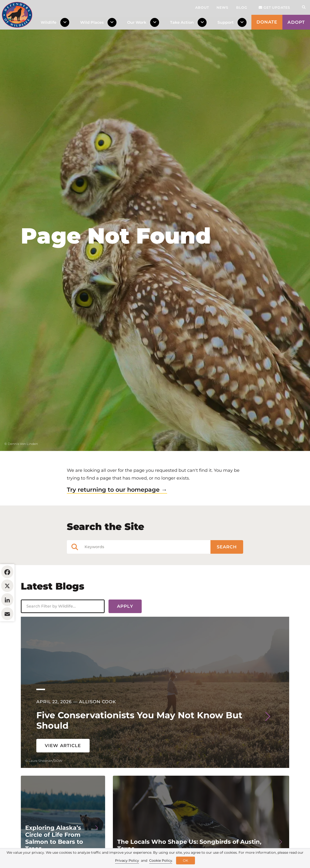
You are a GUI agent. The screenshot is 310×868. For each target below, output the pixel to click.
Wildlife (49, 22)
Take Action (182, 22)
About (202, 8)
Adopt (296, 22)
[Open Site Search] (304, 7)
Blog (242, 8)
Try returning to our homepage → (117, 502)
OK (186, 860)
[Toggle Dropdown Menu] (66, 22)
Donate (267, 22)
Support (226, 22)
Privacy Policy (127, 860)
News (222, 8)
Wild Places (92, 22)
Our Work (137, 22)
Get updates (274, 8)
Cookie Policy (161, 860)
